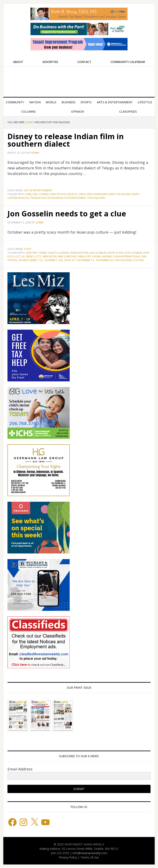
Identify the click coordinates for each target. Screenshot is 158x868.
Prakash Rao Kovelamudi (47, 198)
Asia (35, 194)
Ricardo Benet (28, 260)
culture (138, 260)
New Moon (50, 256)
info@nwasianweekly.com (90, 853)
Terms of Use (90, 857)
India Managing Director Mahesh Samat (113, 194)
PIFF (89, 256)
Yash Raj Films (96, 198)
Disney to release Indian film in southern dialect (66, 140)
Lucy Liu (20, 256)
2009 (28, 253)
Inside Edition (79, 253)
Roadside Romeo (75, 198)
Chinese (44, 194)
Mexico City (34, 256)
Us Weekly (51, 260)
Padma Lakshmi (102, 256)
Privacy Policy (68, 857)
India (83, 194)
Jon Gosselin (98, 253)
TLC (41, 260)
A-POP (28, 249)
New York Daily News (71, 256)
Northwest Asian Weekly (79, 80)
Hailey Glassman (58, 253)
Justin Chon (115, 253)
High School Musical (64, 194)
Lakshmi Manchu (18, 198)
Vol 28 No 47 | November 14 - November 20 (86, 260)
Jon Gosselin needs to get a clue (67, 214)
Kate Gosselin (133, 253)
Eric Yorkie (39, 253)
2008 (28, 194)
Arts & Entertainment (38, 190)
